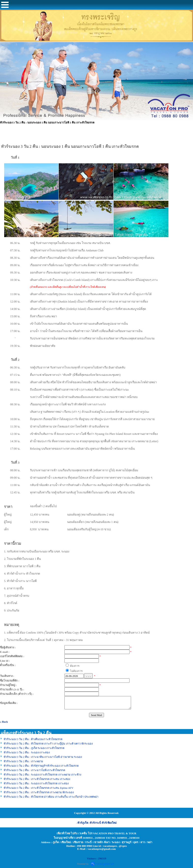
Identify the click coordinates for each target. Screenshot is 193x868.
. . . (88, 676)
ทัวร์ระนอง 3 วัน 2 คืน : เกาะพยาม (23, 761)
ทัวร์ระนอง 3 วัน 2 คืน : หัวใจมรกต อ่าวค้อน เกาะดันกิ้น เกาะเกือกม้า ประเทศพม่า (51, 797)
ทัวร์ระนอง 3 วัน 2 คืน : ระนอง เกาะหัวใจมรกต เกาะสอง (37, 783)
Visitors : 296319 (96, 858)
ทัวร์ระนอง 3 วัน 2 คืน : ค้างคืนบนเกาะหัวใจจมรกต (33, 739)
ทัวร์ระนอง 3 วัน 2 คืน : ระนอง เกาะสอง (27, 752)
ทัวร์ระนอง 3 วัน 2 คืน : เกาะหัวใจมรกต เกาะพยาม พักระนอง (39, 792)
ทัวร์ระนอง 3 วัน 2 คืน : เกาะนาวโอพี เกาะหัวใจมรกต (34, 770)
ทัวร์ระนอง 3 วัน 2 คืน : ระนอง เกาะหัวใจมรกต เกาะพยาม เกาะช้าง (42, 775)
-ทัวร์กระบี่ (95, 823)
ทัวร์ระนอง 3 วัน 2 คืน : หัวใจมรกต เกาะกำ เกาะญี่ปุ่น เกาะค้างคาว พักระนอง (48, 744)
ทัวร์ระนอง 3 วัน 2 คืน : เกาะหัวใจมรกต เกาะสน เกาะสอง (37, 779)
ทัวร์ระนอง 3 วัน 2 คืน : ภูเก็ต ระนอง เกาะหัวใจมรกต (34, 748)
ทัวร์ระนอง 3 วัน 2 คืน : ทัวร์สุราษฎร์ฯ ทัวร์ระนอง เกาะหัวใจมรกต (41, 766)
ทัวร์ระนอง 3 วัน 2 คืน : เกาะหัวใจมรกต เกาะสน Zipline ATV (38, 788)
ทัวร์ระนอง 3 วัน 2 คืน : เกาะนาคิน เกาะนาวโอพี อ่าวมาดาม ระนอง (43, 757)
